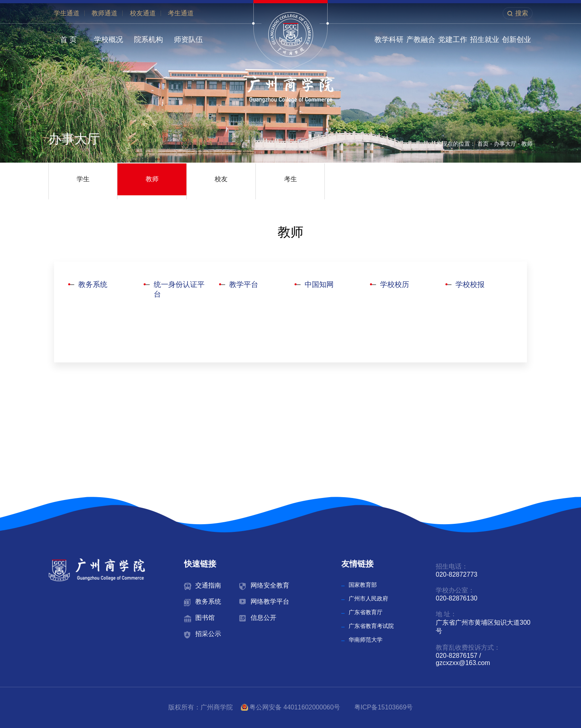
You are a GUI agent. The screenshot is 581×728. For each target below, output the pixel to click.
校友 (221, 179)
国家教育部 (363, 585)
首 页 (68, 40)
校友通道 (143, 13)
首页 (483, 144)
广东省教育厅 (366, 612)
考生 (290, 179)
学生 (83, 179)
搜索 (522, 13)
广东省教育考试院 (371, 626)
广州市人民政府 (368, 598)
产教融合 (421, 40)
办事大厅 (505, 144)
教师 (527, 144)
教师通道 (104, 13)
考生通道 (181, 13)
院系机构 (148, 40)
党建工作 (453, 40)
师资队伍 (188, 40)
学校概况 (109, 40)
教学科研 (389, 40)
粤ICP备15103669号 (384, 707)
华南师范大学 (366, 640)
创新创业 (516, 40)
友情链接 (357, 564)
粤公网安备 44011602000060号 (296, 707)
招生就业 (485, 40)
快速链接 (200, 564)
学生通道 (67, 13)
